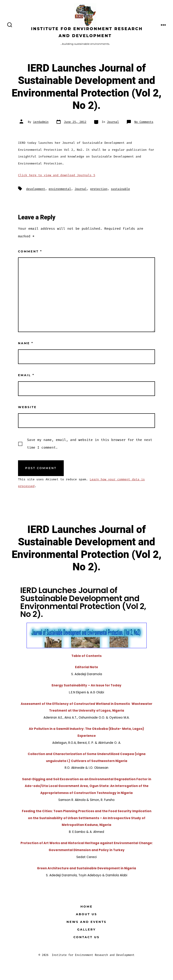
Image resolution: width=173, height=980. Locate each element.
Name (26, 343)
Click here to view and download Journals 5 (57, 175)
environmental (60, 189)
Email (26, 375)
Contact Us (86, 937)
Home (86, 907)
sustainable (120, 189)
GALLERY (87, 929)
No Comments (144, 122)
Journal (113, 122)
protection (99, 189)
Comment (30, 251)
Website (27, 407)
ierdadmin (41, 122)
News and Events (86, 922)
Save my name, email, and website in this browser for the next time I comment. (90, 444)
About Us (86, 914)
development (36, 189)
